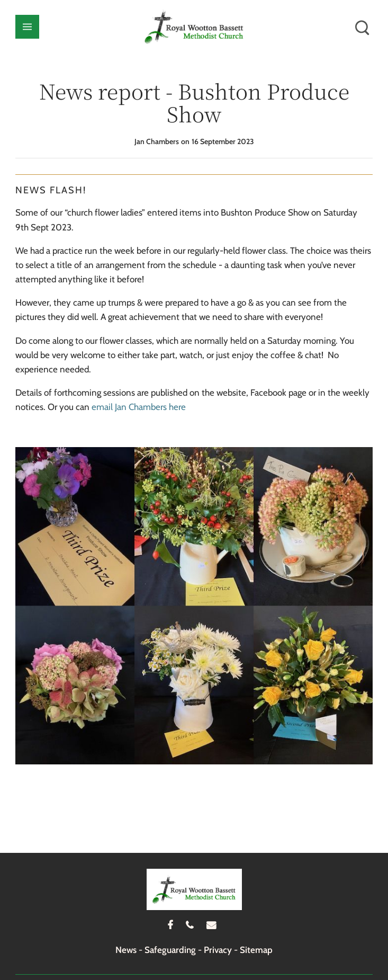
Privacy (218, 950)
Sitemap (256, 950)
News (126, 950)
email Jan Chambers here (139, 407)
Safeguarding (170, 950)
